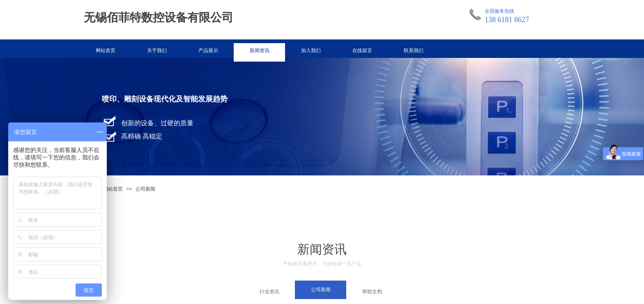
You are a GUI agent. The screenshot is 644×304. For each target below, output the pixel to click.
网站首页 (106, 51)
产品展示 (208, 51)
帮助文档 (372, 292)
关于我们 (157, 51)
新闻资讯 (260, 51)
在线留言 (362, 51)
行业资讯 (269, 292)
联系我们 (414, 51)
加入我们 (311, 51)
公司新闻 (145, 189)
